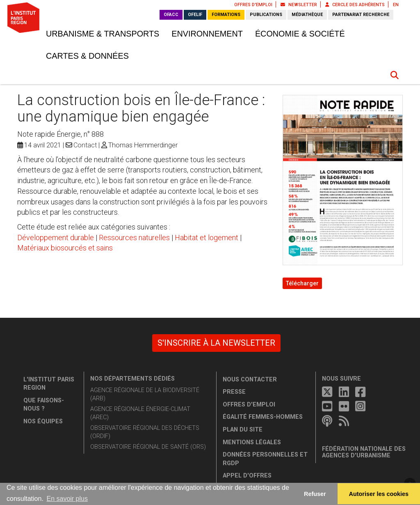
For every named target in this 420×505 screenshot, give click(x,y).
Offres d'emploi (253, 5)
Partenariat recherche (361, 15)
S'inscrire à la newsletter (216, 343)
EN (396, 5)
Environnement (207, 34)
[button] (395, 75)
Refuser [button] (315, 494)
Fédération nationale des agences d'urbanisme (364, 452)
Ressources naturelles (134, 238)
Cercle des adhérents (355, 5)
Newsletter (299, 5)
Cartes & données (87, 56)
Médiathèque (307, 15)
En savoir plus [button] (67, 499)
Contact (85, 145)
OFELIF (195, 15)
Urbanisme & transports (103, 34)
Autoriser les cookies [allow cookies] (379, 494)
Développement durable (56, 238)
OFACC (171, 15)
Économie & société (300, 34)
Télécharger (302, 283)
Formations (226, 15)
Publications (266, 15)
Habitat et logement (207, 238)
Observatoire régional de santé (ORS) (148, 447)
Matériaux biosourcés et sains (65, 248)
